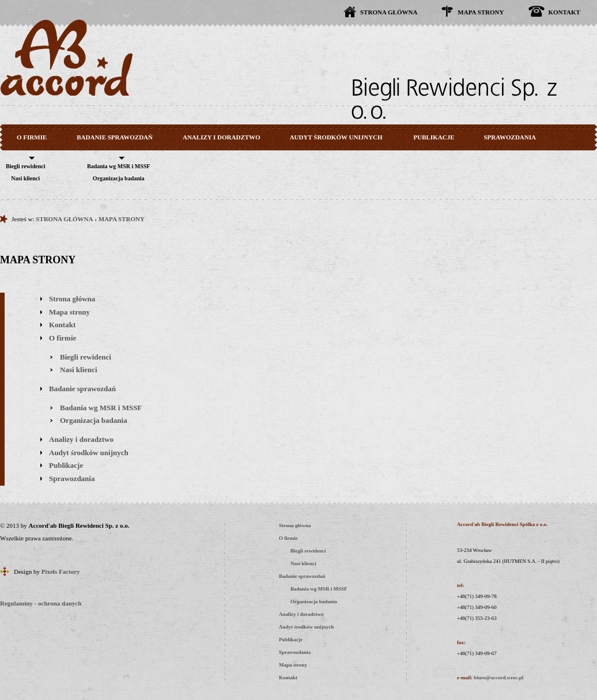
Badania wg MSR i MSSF (118, 166)
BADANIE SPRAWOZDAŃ (115, 137)
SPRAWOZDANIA (510, 137)
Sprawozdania (72, 478)
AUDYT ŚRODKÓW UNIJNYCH (336, 137)
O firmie (63, 338)
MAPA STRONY (481, 12)
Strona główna (72, 299)
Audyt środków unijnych (89, 453)
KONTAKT (564, 12)
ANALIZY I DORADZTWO (222, 137)
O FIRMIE (32, 137)
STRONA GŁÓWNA (389, 12)
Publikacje (66, 465)
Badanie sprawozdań (82, 389)
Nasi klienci (25, 178)
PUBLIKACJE (434, 137)
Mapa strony (69, 312)
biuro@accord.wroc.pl (498, 678)
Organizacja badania (119, 178)
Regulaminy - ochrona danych (41, 603)
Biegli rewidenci (25, 166)
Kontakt (62, 325)
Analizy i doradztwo (81, 439)
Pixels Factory (61, 572)
